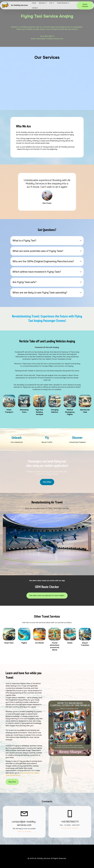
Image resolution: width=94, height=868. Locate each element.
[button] (47, 241)
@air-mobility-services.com (53, 39)
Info (51, 3)
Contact (35, 8)
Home (34, 3)
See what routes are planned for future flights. (47, 596)
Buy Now (12, 782)
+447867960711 (70, 822)
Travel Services (62, 3)
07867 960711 (49, 36)
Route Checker (85, 5)
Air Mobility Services (19, 5)
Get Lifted (47, 482)
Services (42, 3)
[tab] (47, 241)
